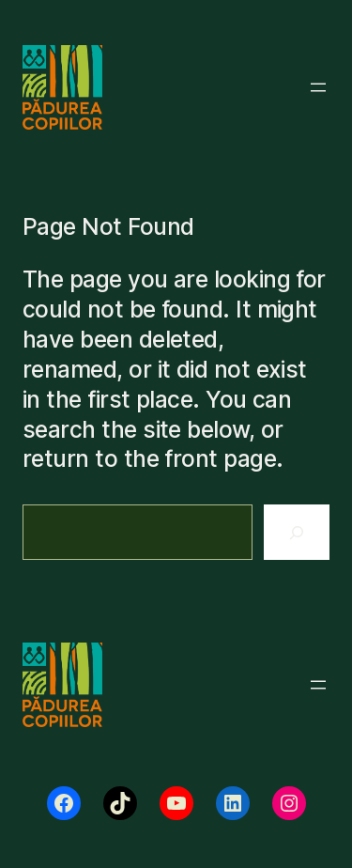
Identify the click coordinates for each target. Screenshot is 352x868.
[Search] (297, 532)
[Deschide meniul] (318, 87)
